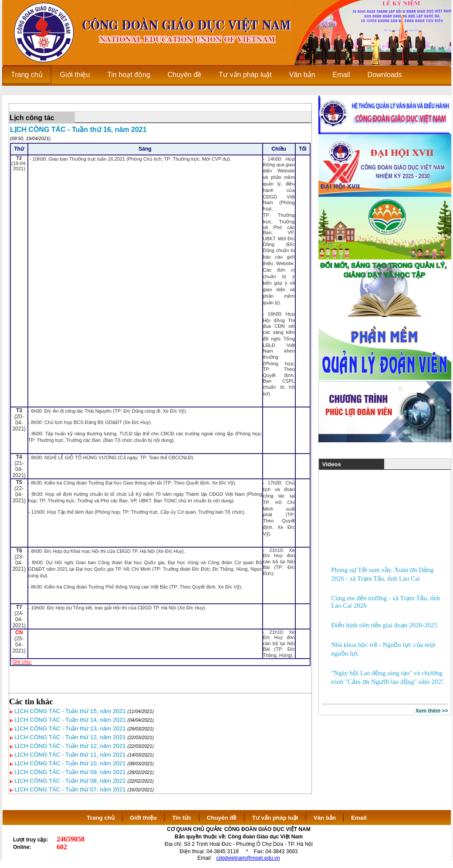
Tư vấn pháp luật (275, 818)
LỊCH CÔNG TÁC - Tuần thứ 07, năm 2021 (70, 789)
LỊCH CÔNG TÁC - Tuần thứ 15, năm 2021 (70, 711)
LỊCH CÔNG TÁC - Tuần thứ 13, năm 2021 (70, 728)
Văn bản (326, 818)
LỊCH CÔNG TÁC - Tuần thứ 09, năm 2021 (70, 772)
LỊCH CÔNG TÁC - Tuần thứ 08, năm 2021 (70, 781)
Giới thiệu (143, 818)
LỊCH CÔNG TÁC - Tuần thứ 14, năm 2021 (70, 720)
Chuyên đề (222, 818)
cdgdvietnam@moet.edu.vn (248, 858)
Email (359, 818)
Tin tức (182, 818)
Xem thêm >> (432, 711)
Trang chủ (101, 818)
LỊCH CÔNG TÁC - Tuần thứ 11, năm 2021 (70, 755)
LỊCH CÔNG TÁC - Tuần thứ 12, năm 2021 (70, 737)
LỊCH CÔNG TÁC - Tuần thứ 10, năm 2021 (70, 763)
